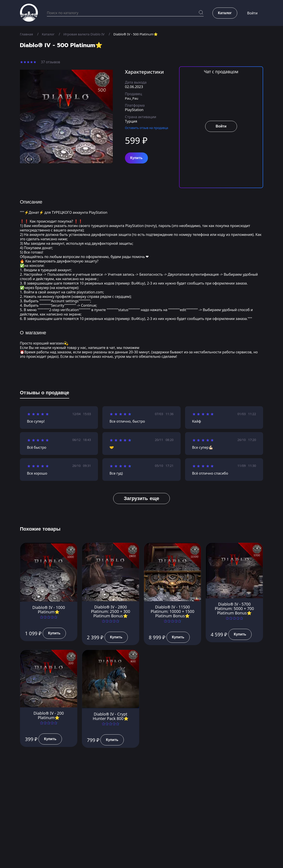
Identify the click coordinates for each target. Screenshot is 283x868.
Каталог (49, 34)
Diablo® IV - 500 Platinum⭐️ (141, 34)
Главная (27, 34)
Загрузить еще (141, 498)
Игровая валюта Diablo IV (87, 34)
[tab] (45, 394)
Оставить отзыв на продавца (147, 128)
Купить (136, 158)
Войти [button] (252, 13)
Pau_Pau (132, 98)
